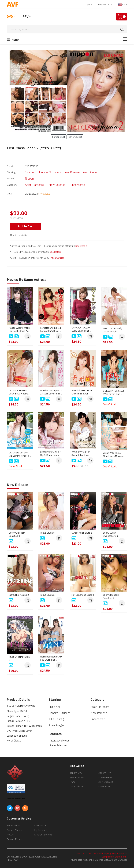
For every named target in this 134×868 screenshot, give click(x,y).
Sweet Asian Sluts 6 (82, 533)
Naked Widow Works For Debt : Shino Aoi (20, 329)
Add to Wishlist (19, 235)
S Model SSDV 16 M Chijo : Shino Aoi (82, 392)
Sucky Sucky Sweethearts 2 (111, 534)
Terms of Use (77, 786)
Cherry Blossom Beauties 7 (111, 596)
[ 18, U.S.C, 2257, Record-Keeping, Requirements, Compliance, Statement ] (101, 855)
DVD (10, 17)
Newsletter (105, 786)
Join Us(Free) (106, 782)
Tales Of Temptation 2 (19, 658)
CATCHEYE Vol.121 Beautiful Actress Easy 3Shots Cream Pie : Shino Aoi (82, 454)
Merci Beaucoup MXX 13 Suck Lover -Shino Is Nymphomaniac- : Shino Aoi (51, 392)
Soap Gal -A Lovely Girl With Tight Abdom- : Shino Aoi (113, 330)
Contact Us (40, 825)
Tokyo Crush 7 (47, 533)
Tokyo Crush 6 (47, 595)
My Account (41, 830)
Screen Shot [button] (59, 137)
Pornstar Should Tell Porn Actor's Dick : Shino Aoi (50, 329)
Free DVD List (57, 258)
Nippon (29, 178)
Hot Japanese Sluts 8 (83, 595)
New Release (57, 185)
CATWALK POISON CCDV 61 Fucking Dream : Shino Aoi (81, 329)
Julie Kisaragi (72, 172)
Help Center (105, 4)
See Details (81, 246)
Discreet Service (43, 834)
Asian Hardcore (34, 185)
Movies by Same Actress (27, 279)
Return (11, 834)
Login (88, 4)
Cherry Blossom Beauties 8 (17, 534)
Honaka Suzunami (50, 172)
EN (123, 4)
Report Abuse (14, 830)
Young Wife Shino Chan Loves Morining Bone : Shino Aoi (113, 454)
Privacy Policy (14, 839)
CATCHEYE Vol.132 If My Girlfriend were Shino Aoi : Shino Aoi (51, 454)
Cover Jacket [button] (75, 137)
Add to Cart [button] (26, 226)
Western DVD (77, 777)
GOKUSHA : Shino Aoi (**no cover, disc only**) (114, 392)
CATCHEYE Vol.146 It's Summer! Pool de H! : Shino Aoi (20, 454)
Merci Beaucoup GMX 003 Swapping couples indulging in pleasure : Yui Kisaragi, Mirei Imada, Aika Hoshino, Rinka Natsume (51, 658)
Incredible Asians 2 (19, 595)
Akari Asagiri (91, 172)
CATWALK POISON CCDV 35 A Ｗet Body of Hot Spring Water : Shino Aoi (20, 392)
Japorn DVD (76, 773)
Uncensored (78, 185)
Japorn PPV (105, 773)
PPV (26, 17)
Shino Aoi (30, 172)
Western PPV (105, 777)
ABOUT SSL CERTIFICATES (16, 799)
